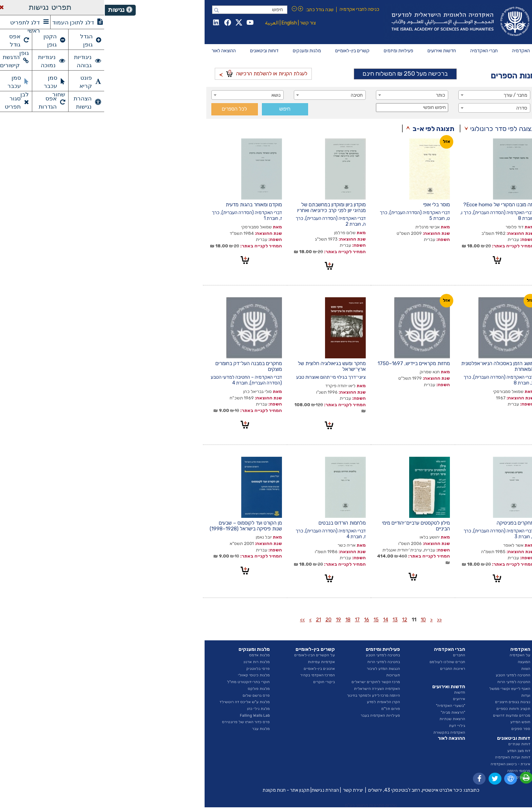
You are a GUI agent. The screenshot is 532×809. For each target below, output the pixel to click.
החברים (354, 655)
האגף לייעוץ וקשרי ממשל (405, 689)
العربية (167, 23)
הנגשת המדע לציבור (279, 669)
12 (300, 620)
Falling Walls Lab (150, 716)
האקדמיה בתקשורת (344, 732)
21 (214, 620)
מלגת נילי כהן (154, 709)
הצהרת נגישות (220, 790)
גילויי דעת (352, 726)
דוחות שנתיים (414, 744)
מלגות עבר (156, 729)
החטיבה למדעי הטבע (408, 675)
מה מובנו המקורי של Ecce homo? (394, 205)
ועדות (421, 695)
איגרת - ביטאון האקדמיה (406, 764)
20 (224, 620)
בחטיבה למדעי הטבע (278, 655)
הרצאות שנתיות (347, 719)
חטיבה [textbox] (252, 95)
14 (281, 620)
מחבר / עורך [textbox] (411, 95)
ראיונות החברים (348, 669)
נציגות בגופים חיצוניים (408, 702)
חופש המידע (415, 722)
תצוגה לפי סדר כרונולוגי (398, 129)
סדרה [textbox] (417, 108)
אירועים (354, 699)
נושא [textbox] (171, 95)
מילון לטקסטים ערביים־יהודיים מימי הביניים (311, 526)
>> (197, 620)
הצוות (421, 669)
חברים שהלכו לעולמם (343, 662)
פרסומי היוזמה (414, 771)
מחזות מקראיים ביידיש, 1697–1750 (309, 363)
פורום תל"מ (286, 709)
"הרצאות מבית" (348, 712)
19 (234, 620)
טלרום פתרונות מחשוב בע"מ (266, 805)
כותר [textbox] (336, 95)
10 (318, 620)
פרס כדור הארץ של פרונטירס (141, 722)
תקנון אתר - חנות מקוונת (181, 790)
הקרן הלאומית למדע (279, 702)
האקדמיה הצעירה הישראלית (272, 689)
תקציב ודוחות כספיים (408, 709)
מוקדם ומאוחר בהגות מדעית (149, 205)
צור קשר (203, 23)
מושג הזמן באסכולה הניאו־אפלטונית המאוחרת (393, 366)
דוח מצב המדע (414, 751)
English (184, 23)
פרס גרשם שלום (151, 695)
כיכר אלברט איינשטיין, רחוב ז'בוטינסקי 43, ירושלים (310, 790)
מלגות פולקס (154, 689)
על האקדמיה (415, 655)
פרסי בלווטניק (153, 669)
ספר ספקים (416, 729)
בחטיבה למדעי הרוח (279, 662)
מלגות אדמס (155, 655)
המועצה (419, 662)
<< (335, 620)
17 (252, 620)
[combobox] (390, 95)
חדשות (355, 692)
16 (262, 620)
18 (243, 620)
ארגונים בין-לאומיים (214, 669)
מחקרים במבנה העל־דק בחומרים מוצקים (144, 366)
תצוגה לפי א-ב (329, 129)
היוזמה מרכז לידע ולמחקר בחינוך (269, 695)
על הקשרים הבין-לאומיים (210, 655)
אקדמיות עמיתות (216, 662)
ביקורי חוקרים (219, 682)
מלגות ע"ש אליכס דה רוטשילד (140, 702)
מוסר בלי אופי (332, 205)
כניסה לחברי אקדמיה (255, 9)
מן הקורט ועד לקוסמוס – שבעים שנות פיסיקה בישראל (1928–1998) (141, 526)
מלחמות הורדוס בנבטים (237, 523)
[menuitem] (416, 51)
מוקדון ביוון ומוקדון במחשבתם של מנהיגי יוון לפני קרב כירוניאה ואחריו (227, 208)
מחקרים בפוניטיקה (410, 523)
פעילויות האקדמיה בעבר (275, 716)
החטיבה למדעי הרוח (409, 682)
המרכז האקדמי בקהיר (213, 675)
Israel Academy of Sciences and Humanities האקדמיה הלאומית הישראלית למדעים (354, 22)
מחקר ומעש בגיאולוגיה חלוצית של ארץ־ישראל (227, 366)
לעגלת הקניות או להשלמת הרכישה (158, 73)
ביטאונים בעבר (414, 777)
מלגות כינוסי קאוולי (149, 675)
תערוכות (288, 675)
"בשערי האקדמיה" (346, 706)
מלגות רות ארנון (152, 662)
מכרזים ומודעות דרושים (407, 716)
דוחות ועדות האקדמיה (408, 757)
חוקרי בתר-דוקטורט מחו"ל (144, 682)
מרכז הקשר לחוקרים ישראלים (271, 682)
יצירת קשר (248, 790)
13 (290, 620)
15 (271, 620)
